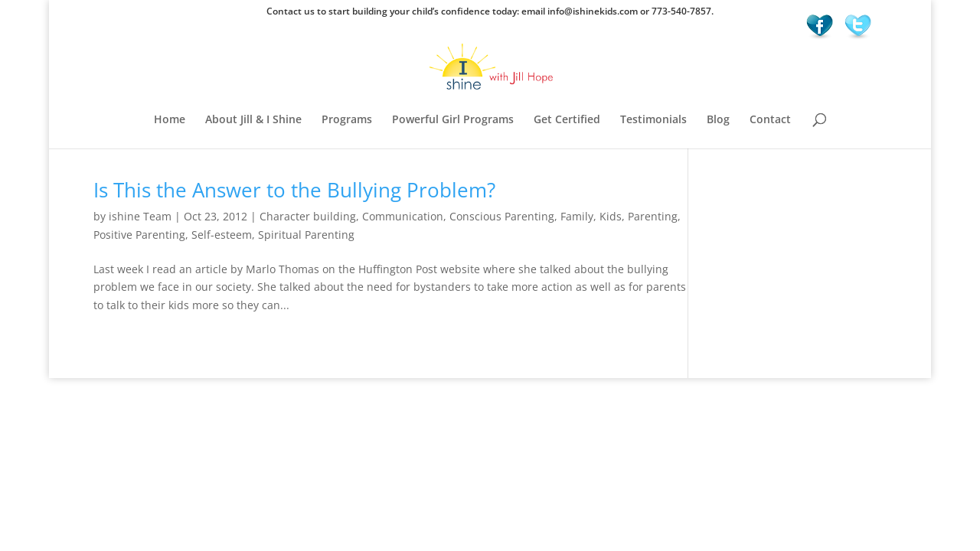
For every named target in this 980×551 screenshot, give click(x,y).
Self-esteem (222, 235)
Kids (611, 216)
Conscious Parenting (502, 216)
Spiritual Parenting (306, 235)
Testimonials (653, 120)
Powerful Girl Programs (453, 120)
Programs (347, 120)
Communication (403, 216)
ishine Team (140, 216)
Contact (770, 120)
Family (577, 216)
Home (170, 120)
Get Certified (567, 120)
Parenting (653, 216)
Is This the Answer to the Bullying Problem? (294, 190)
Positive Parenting (139, 235)
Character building (308, 216)
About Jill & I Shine (253, 120)
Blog (718, 120)
